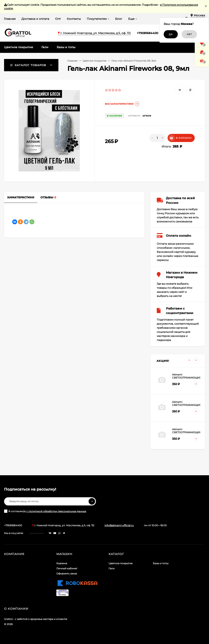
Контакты (74, 19)
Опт (58, 19)
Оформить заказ (67, 573)
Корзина (62, 563)
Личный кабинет (67, 568)
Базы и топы (161, 563)
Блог (119, 19)
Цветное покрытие (94, 61)
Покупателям (97, 19)
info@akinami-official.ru (119, 525)
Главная (10, 19)
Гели (112, 568)
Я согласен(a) (45, 511)
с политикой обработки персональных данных (56, 511)
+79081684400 (147, 33)
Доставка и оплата (35, 19)
